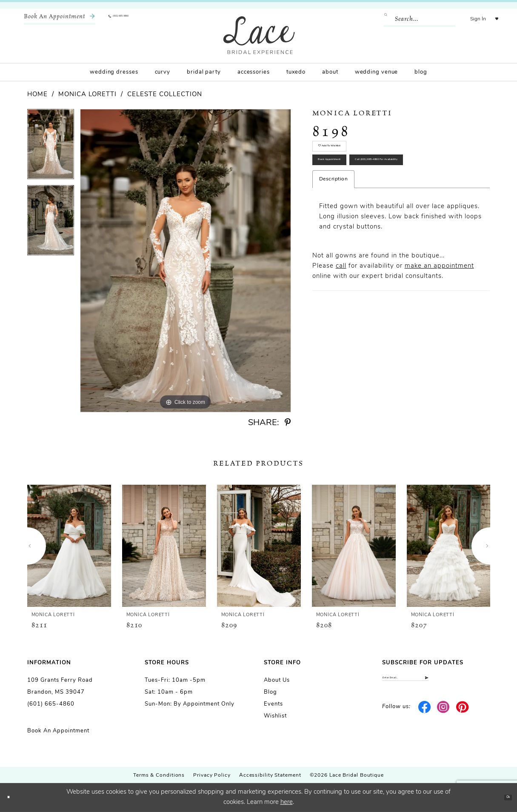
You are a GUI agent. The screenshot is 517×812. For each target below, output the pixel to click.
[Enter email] (436, 682)
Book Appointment (353, 187)
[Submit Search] (378, 19)
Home (37, 95)
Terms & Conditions (159, 775)
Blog (270, 692)
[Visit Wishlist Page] (491, 19)
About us (277, 680)
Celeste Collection (165, 95)
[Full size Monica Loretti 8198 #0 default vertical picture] (186, 261)
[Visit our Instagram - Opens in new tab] (444, 715)
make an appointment (439, 330)
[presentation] (69, 546)
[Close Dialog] (13, 798)
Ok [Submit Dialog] (503, 797)
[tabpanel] (51, 147)
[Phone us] (134, 19)
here (287, 802)
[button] (467, 19)
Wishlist (275, 716)
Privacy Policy (212, 775)
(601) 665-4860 (51, 704)
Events (273, 704)
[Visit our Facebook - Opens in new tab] (424, 715)
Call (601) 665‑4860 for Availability (378, 217)
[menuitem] (60, 19)
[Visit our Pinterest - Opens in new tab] (462, 715)
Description (334, 243)
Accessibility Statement (270, 775)
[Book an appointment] (60, 19)
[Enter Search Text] (408, 19)
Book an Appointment (58, 731)
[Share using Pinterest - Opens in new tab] (288, 423)
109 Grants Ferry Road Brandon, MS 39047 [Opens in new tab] (60, 686)
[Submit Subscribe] (482, 682)
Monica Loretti (87, 95)
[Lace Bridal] (259, 35)
